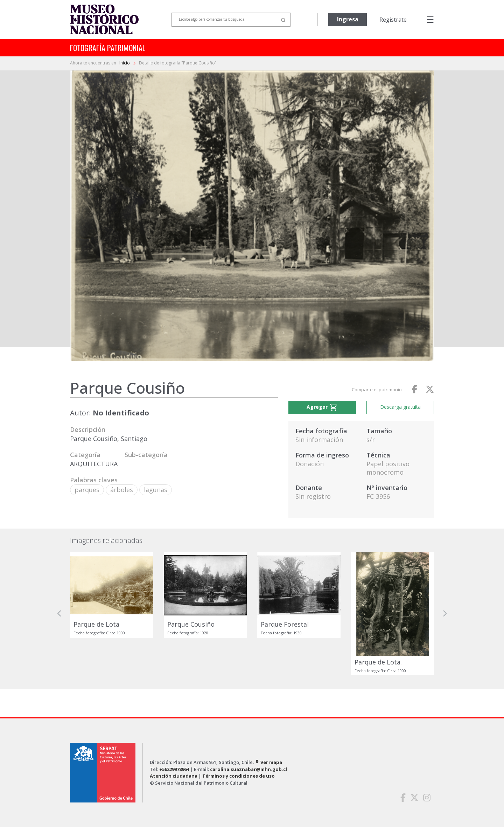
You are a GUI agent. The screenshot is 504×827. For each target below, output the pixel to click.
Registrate (393, 20)
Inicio (125, 63)
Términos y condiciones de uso (239, 776)
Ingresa (348, 19)
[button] (59, 614)
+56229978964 (174, 769)
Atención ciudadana (174, 776)
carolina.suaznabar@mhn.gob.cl (248, 769)
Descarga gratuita (400, 407)
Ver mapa (268, 762)
